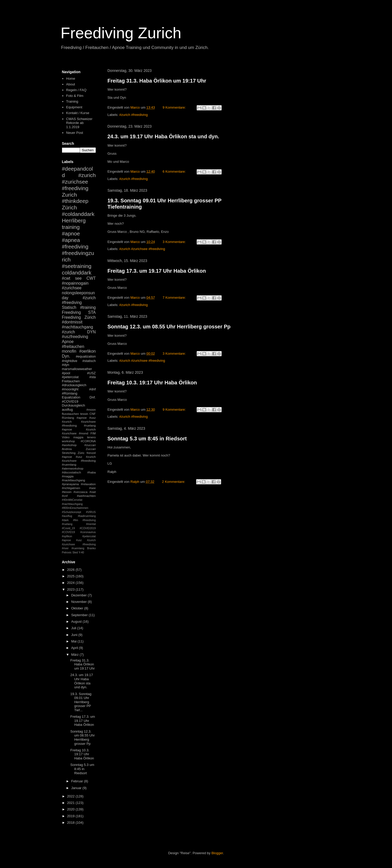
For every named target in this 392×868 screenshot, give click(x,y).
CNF (92, 414)
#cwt (66, 278)
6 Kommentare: (175, 171)
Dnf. (93, 397)
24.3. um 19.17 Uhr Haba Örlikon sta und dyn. (163, 136)
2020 (71, 809)
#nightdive (70, 361)
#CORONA (88, 441)
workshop (69, 441)
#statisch (89, 361)
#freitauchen (73, 346)
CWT (91, 278)
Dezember (79, 595)
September (80, 615)
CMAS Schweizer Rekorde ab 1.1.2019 (79, 123)
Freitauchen (71, 381)
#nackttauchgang (74, 480)
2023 (71, 589)
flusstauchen (71, 414)
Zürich (70, 207)
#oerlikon (87, 351)
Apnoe (68, 342)
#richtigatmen (71, 488)
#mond (84, 433)
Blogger (217, 853)
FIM (93, 433)
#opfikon (67, 536)
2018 (71, 823)
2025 (71, 576)
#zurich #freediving (133, 115)
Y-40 (81, 552)
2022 (71, 796)
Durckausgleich (74, 405)
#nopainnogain (75, 283)
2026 (71, 570)
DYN (92, 332)
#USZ (91, 373)
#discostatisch (71, 472)
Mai (74, 641)
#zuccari (90, 445)
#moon (91, 410)
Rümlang (68, 418)
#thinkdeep (75, 201)
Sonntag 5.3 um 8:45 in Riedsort (147, 439)
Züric (81, 453)
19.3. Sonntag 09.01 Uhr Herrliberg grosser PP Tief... (81, 702)
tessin (84, 414)
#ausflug (67, 516)
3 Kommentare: (175, 242)
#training (88, 307)
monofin (69, 351)
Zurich (70, 195)
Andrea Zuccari (79, 449)
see (78, 278)
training (71, 227)
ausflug (67, 410)
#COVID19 (70, 401)
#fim (76, 520)
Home (71, 79)
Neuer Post (75, 133)
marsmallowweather (77, 369)
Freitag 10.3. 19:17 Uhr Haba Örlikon (152, 383)
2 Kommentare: (174, 482)
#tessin (67, 492)
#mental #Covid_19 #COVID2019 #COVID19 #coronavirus (79, 528)
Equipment (74, 107)
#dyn (66, 365)
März (75, 655)
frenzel (91, 453)
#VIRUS (91, 512)
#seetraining (77, 266)
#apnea (71, 240)
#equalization (86, 356)
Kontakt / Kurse (78, 113)
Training (72, 101)
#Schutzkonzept (72, 512)
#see (92, 488)
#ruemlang (78, 548)
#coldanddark (78, 214)
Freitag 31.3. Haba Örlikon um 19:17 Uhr (157, 81)
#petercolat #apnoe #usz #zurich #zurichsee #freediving (79, 540)
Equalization (71, 397)
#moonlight (70, 389)
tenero (91, 437)
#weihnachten (86, 496)
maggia (78, 437)
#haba (92, 472)
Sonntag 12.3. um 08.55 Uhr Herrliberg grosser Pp (169, 327)
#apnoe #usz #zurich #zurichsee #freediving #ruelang (79, 421)
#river (65, 548)
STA (92, 312)
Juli (74, 628)
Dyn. (66, 356)
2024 (71, 583)
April (75, 648)
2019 (71, 816)
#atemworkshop (73, 468)
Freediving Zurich (121, 33)
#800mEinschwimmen (75, 508)
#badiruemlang (87, 516)
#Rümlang (70, 393)
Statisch (69, 307)
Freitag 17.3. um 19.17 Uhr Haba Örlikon (157, 271)
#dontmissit (72, 322)
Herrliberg (74, 220)
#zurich (69, 332)
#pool (66, 373)
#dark (65, 520)
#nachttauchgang (78, 327)
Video (66, 437)
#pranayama (70, 484)
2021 (71, 803)
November (79, 602)
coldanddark (77, 273)
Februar (77, 781)
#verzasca (80, 492)
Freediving (71, 312)
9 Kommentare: (175, 107)
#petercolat (70, 377)
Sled (75, 552)
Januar (77, 788)
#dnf (92, 389)
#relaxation (88, 484)
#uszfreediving (75, 337)
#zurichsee (72, 288)
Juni (75, 635)
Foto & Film (75, 96)
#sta (93, 377)
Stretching (69, 453)
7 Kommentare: (175, 298)
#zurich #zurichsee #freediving (142, 249)
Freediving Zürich (79, 317)
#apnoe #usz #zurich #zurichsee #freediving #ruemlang (79, 461)
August (77, 622)
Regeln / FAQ (76, 90)
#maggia (68, 476)
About (71, 84)
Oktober (78, 608)
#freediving (75, 246)
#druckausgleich (74, 385)
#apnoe (71, 233)
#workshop (69, 445)
